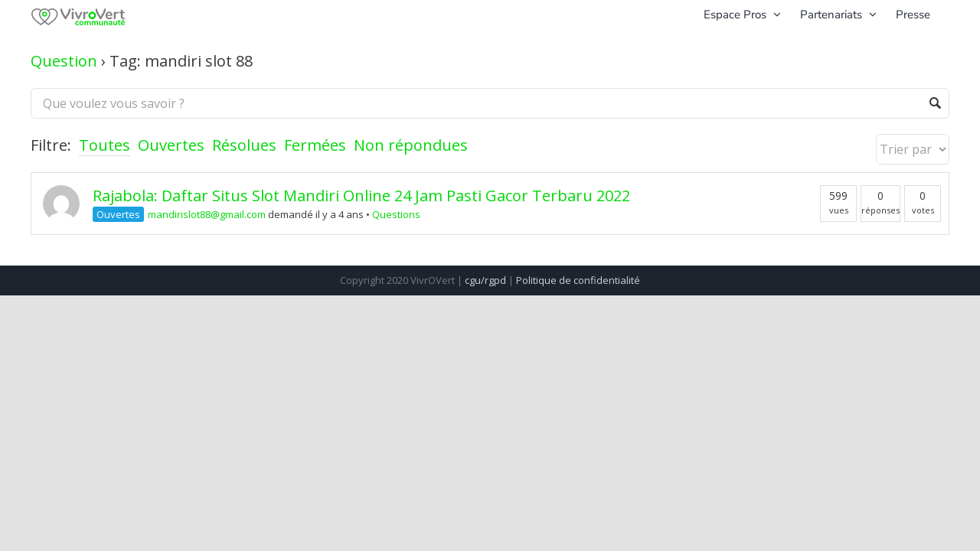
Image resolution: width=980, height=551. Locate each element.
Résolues (244, 145)
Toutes (105, 145)
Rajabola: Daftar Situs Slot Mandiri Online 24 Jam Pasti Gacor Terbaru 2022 (361, 196)
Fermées (315, 145)
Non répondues (411, 145)
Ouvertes (171, 145)
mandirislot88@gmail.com (207, 214)
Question (64, 61)
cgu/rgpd (485, 280)
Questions (396, 214)
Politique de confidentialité (578, 280)
